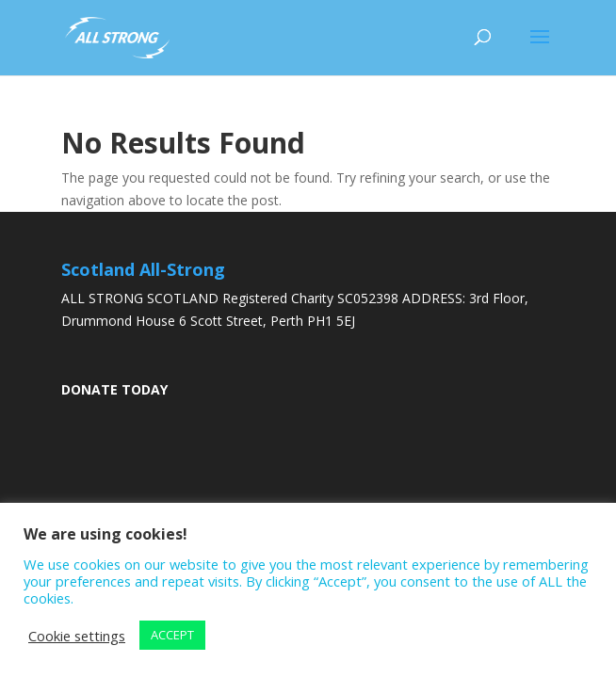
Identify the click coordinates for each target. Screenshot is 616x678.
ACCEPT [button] (172, 635)
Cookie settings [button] (77, 636)
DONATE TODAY (114, 389)
